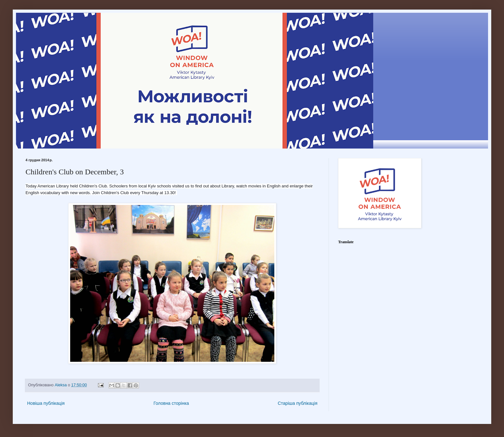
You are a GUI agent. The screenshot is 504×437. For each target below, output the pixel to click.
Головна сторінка (171, 403)
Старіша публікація (298, 403)
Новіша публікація (46, 403)
